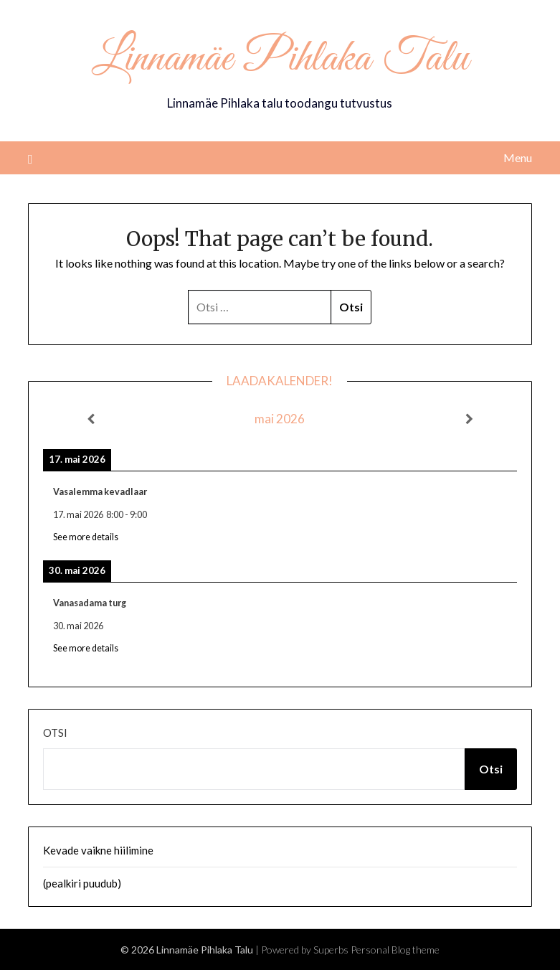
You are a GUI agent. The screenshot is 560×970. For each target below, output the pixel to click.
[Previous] (90, 419)
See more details (86, 537)
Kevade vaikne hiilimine (98, 850)
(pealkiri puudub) (82, 883)
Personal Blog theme (395, 950)
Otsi (55, 733)
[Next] (470, 419)
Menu (518, 157)
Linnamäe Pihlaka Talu (280, 60)
